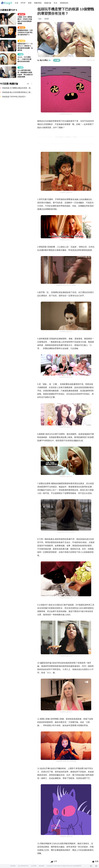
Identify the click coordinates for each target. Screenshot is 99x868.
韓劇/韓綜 (38, 3)
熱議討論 (48, 3)
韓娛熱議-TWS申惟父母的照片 (14, 97)
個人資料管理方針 (23, 866)
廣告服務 (42, 866)
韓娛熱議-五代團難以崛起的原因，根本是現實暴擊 (18, 88)
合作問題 (34, 866)
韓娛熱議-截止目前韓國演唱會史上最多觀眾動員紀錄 (18, 92)
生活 (55, 3)
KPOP (23, 3)
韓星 (30, 3)
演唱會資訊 (64, 3)
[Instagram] (96, 866)
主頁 (16, 3)
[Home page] (7, 3)
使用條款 (13, 866)
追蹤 (57, 60)
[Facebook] (91, 866)
